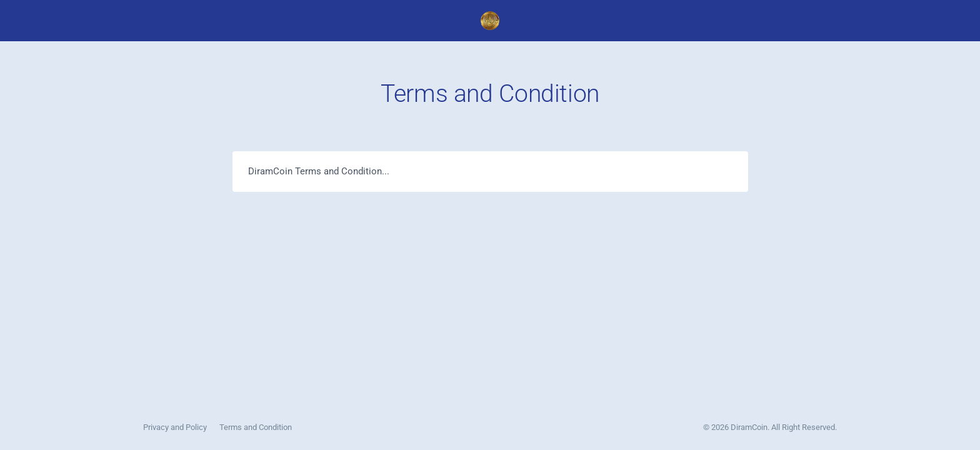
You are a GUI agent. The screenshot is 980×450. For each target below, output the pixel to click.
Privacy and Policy (175, 427)
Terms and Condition (256, 427)
